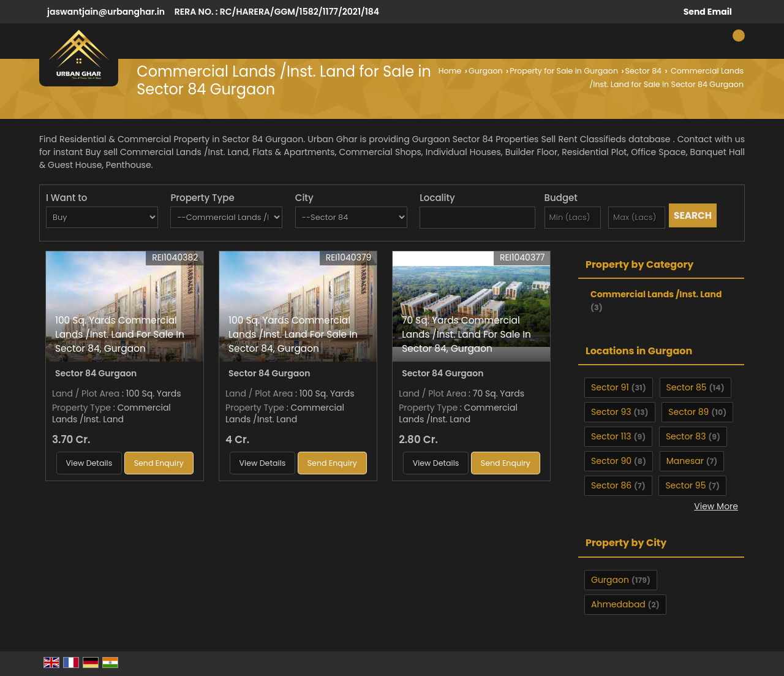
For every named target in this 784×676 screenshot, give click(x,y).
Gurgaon (486, 71)
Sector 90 (611, 461)
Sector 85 (687, 387)
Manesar (685, 461)
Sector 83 (686, 436)
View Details (89, 463)
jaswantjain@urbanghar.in (106, 12)
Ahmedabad (618, 604)
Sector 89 (688, 412)
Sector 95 (685, 485)
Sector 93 (611, 412)
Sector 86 (611, 485)
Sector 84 (643, 71)
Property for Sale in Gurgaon (564, 71)
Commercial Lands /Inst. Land (656, 294)
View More (716, 506)
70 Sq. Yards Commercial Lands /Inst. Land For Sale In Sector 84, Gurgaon (466, 334)
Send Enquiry (159, 463)
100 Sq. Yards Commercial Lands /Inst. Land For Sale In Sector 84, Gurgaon (120, 334)
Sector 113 (611, 436)
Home (450, 71)
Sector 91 (610, 387)
